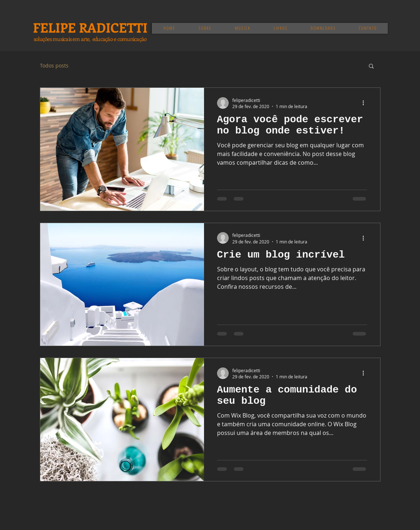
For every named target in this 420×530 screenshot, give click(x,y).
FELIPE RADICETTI (90, 27)
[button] (371, 67)
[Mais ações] (366, 103)
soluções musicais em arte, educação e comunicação (90, 39)
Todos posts (54, 65)
